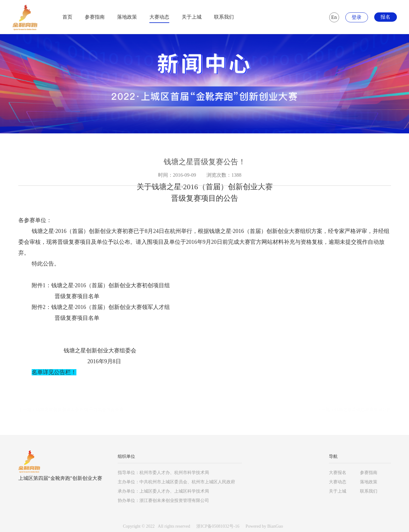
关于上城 (192, 17)
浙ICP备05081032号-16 (218, 526)
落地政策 (127, 17)
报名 (385, 17)
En (334, 17)
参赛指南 (95, 17)
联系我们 (224, 17)
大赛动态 (159, 17)
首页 (67, 17)
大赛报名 (338, 473)
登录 (357, 17)
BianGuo (275, 526)
